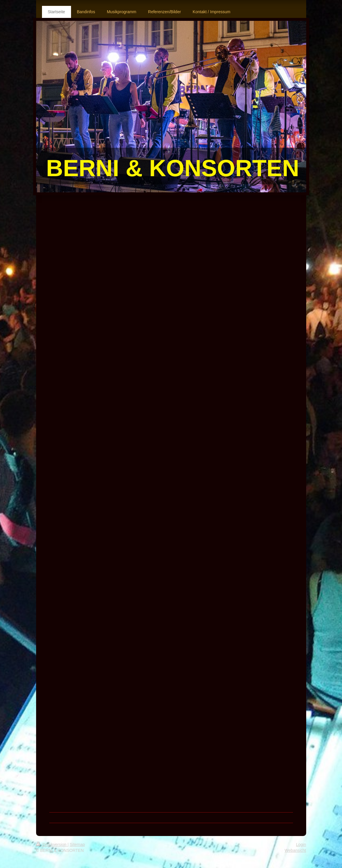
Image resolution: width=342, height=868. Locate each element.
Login (301, 845)
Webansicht (295, 850)
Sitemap (77, 845)
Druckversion (52, 845)
